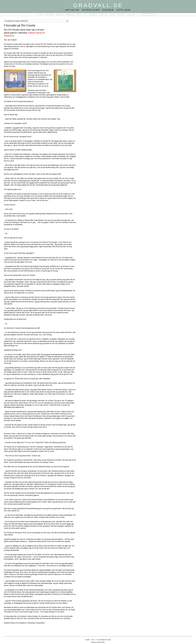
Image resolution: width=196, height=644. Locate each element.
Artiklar (49, 15)
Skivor (59, 15)
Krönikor (70, 15)
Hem (41, 15)
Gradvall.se (98, 5)
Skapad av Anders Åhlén (98, 642)
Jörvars (93, 15)
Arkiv (79, 15)
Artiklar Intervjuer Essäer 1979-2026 (98, 10)
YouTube (103, 15)
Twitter (131, 15)
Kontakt (87, 640)
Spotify (121, 15)
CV (85, 15)
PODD (112, 15)
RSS (93, 640)
